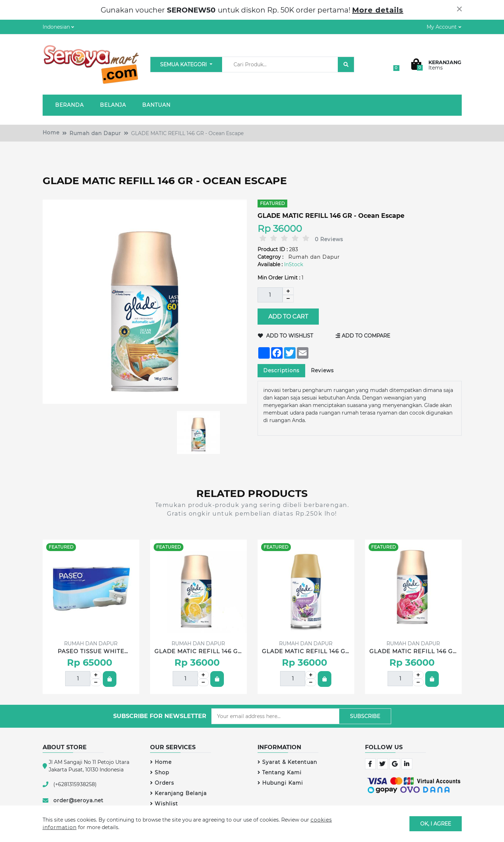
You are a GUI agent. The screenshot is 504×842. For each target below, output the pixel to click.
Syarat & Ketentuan (287, 762)
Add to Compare (363, 336)
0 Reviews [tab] (329, 239)
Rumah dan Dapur (95, 133)
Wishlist (164, 804)
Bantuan (156, 105)
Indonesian (56, 27)
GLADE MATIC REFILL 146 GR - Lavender (306, 652)
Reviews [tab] (322, 370)
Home (51, 133)
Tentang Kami (280, 772)
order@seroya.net (78, 800)
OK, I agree (436, 823)
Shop (160, 772)
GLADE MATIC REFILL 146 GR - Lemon (198, 652)
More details (378, 10)
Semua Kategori (184, 64)
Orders (162, 783)
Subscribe (365, 716)
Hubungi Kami (280, 783)
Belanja (113, 105)
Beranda (69, 105)
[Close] (459, 9)
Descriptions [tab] (281, 370)
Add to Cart (288, 317)
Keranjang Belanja (178, 793)
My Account (442, 27)
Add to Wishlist (285, 336)
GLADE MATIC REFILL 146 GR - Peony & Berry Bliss (413, 652)
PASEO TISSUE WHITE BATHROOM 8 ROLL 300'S (91, 652)
